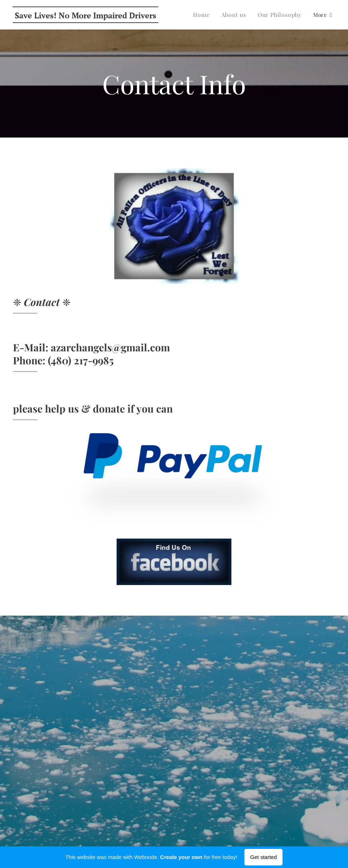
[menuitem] (206, 15)
